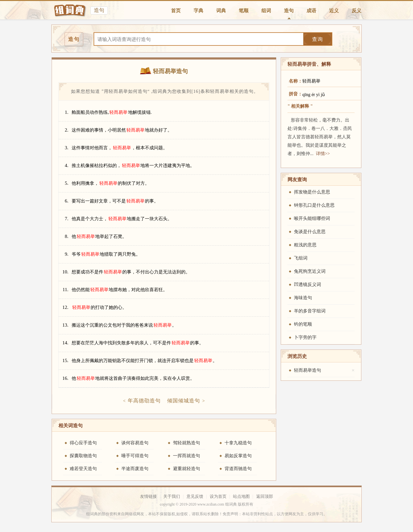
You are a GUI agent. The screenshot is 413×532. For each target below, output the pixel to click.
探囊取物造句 (83, 456)
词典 (221, 11)
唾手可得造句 (135, 456)
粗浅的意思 (305, 245)
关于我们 (172, 496)
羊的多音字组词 (310, 311)
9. (67, 254)
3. (67, 148)
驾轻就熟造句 (186, 443)
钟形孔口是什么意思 (314, 205)
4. (67, 165)
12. (65, 307)
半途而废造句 (135, 469)
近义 (334, 11)
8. (67, 236)
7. (67, 219)
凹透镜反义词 (307, 285)
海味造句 (303, 298)
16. (65, 378)
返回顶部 (265, 496)
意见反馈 (195, 496)
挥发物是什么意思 (312, 192)
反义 (357, 11)
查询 (317, 39)
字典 (198, 11)
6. (67, 201)
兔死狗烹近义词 (310, 271)
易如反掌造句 (238, 456)
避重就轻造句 (186, 469)
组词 (266, 11)
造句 (289, 11)
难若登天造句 (83, 469)
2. (67, 130)
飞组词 (301, 258)
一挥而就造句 (186, 456)
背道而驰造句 (238, 469)
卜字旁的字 (305, 337)
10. (65, 272)
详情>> (323, 154)
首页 (176, 11)
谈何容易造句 (135, 443)
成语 (311, 11)
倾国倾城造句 (184, 401)
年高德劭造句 (144, 401)
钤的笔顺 (303, 324)
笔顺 (244, 11)
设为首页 (218, 496)
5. (67, 183)
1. (67, 112)
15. (65, 360)
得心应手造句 (83, 443)
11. (65, 290)
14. (65, 343)
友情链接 (148, 496)
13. (65, 325)
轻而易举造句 (307, 370)
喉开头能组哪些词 (312, 218)
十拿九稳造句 (238, 443)
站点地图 (241, 496)
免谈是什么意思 (310, 232)
